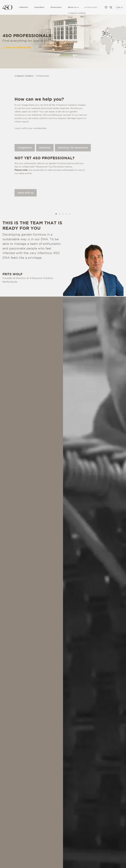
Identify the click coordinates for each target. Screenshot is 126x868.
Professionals (91, 7)
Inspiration (39, 7)
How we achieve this (17, 48)
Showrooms (56, 7)
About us (73, 7)
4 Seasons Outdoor (24, 76)
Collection (23, 7)
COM (119, 8)
